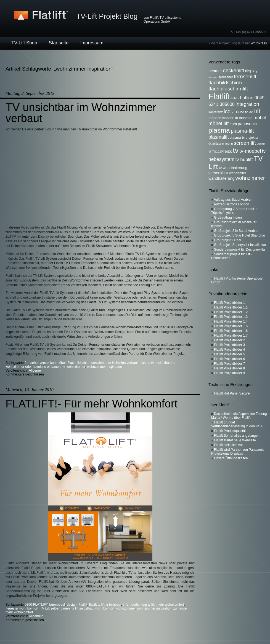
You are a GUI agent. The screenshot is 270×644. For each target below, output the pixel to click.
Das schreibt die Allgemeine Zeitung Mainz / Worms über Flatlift (239, 416)
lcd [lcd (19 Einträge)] (227, 111)
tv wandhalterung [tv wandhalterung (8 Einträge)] (233, 168)
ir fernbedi (114, 605)
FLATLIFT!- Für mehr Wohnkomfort (92, 404)
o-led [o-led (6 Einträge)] (233, 124)
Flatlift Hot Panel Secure (232, 393)
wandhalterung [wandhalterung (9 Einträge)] (221, 178)
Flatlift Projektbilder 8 (229, 368)
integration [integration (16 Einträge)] (247, 104)
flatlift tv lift (97, 605)
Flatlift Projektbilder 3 (229, 345)
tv (63, 367)
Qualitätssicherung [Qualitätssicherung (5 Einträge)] (221, 144)
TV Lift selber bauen (55, 608)
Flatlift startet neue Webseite (235, 440)
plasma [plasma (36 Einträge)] (219, 130)
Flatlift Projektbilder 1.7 (231, 336)
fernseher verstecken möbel (45, 363)
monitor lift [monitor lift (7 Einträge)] (230, 118)
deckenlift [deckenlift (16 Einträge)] (233, 70)
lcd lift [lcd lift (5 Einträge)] (235, 112)
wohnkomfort (105, 608)
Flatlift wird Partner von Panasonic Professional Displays (238, 452)
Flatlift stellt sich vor (228, 445)
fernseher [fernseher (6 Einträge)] (226, 77)
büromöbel (57, 605)
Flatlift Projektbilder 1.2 (231, 312)
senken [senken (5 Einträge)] (261, 144)
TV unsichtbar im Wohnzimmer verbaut (81, 113)
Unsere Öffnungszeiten (231, 458)
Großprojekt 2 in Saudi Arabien (237, 231)
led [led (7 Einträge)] (251, 112)
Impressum (92, 43)
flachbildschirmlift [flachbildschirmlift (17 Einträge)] (228, 89)
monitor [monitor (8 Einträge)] (215, 118)
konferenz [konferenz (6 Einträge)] (216, 112)
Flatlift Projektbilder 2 (229, 340)
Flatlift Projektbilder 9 (229, 373)
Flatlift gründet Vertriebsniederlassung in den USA (237, 424)
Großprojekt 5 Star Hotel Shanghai (239, 235)
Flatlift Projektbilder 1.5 (231, 326)
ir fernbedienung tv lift (139, 605)
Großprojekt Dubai (227, 240)
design (72, 605)
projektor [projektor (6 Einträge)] (252, 138)
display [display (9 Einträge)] (251, 71)
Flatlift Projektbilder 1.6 (231, 331)
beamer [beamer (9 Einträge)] (215, 71)
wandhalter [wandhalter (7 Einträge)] (238, 173)
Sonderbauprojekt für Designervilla (239, 249)
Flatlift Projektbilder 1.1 (231, 307)
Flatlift (83, 605)
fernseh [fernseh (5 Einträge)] (213, 77)
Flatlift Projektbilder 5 (229, 354)
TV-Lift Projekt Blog (107, 16)
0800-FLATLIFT (36, 605)
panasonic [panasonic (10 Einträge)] (247, 124)
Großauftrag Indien (228, 218)
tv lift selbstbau (82, 608)
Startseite (59, 43)
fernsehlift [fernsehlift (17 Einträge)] (245, 77)
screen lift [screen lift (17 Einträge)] (245, 143)
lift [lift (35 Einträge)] (258, 111)
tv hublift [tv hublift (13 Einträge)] (244, 159)
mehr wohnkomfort (170, 605)
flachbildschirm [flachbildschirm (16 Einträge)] (225, 83)
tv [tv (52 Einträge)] (236, 150)
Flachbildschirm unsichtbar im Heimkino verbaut (103, 363)
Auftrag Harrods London (231, 204)
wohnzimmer (76, 367)
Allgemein (36, 371)
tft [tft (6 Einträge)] (210, 152)
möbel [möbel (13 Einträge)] (260, 118)
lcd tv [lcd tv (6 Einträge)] (244, 112)
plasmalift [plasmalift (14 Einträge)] (219, 137)
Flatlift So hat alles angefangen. (237, 436)
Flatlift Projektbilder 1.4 (231, 321)
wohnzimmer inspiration (104, 367)
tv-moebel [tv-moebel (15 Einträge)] (250, 151)
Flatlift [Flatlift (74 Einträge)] (219, 96)
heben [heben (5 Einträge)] (235, 98)
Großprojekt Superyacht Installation (240, 245)
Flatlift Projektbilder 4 (229, 350)
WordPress (259, 43)
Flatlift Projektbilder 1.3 (231, 317)
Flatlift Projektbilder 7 (229, 364)
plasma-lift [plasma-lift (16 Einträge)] (242, 131)
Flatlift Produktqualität (230, 431)
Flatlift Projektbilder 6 (229, 359)
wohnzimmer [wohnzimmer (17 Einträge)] (250, 178)
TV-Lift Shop (24, 43)
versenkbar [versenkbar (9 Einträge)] (218, 173)
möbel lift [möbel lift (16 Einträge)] (219, 123)
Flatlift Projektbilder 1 (229, 303)
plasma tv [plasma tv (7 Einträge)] (237, 138)
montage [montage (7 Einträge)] (246, 118)
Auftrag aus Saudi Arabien (233, 200)
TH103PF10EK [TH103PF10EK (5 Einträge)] (222, 152)
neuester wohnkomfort (22, 608)
